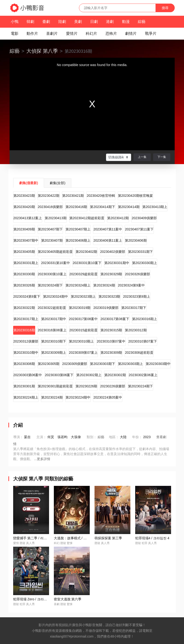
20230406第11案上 (108, 240)
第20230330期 (24, 274)
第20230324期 (104, 285)
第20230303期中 (158, 364)
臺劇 (46, 22)
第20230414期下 (102, 207)
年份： (137, 437)
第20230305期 (49, 364)
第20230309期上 (54, 353)
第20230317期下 (134, 308)
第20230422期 (49, 196)
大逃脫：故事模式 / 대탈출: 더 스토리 (82, 538)
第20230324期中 (56, 296)
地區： (114, 437)
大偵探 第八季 (42, 51)
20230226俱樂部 (112, 386)
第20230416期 (76, 207)
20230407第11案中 (108, 229)
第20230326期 (24, 285)
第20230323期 (109, 296)
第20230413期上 (155, 207)
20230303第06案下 (59, 375)
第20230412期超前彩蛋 (87, 218)
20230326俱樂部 (137, 274)
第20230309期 (111, 353)
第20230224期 (52, 397)
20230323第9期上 (136, 296)
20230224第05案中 (108, 397)
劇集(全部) (58, 183)
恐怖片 (111, 34)
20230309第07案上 (83, 353)
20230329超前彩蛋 (84, 274)
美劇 (78, 22)
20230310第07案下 (143, 341)
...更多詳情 (42, 459)
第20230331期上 (26, 263)
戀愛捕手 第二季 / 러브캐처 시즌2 (38, 538)
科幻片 (91, 34)
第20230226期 (86, 386)
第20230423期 (24, 196)
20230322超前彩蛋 (52, 308)
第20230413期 (56, 218)
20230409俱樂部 (144, 218)
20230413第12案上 (28, 218)
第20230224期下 (140, 386)
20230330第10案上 (52, 274)
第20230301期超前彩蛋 (55, 386)
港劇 (110, 22)
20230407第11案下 (139, 229)
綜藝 (142, 22)
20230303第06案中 (28, 375)
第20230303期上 (130, 364)
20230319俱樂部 (106, 308)
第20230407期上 (78, 229)
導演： (18, 437)
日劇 (94, 22)
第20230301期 (24, 386)
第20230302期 (115, 375)
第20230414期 (129, 207)
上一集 (142, 157)
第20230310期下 (54, 341)
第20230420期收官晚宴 (135, 196)
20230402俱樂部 (112, 252)
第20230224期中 (78, 397)
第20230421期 (73, 196)
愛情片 (72, 34)
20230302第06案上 (143, 375)
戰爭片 (151, 34)
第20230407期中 (26, 240)
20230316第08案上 (52, 330)
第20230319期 (80, 308)
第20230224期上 (26, 397)
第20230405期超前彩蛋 (55, 252)
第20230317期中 (54, 319)
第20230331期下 (140, 252)
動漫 (126, 22)
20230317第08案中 (83, 319)
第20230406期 (136, 240)
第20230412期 (118, 218)
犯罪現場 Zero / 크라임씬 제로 (36, 599)
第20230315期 (111, 330)
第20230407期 (52, 240)
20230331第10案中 (56, 263)
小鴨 (15, 22)
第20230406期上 (78, 240)
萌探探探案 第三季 (108, 538)
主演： (41, 437)
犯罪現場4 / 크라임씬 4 (152, 538)
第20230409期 (24, 229)
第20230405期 (24, 252)
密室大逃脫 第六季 (68, 599)
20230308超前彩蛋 (139, 353)
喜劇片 (52, 34)
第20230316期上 (145, 319)
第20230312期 (136, 330)
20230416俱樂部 (50, 207)
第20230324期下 (50, 285)
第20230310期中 (26, 353)
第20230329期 (111, 274)
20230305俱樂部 (75, 364)
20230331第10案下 (87, 263)
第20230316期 (24, 330)
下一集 (162, 157)
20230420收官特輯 (101, 196)
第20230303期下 (102, 364)
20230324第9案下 (27, 296)
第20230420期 (24, 207)
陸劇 (62, 22)
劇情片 (131, 34)
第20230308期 (24, 364)
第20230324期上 (78, 285)
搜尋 (165, 8)
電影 (15, 34)
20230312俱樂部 (26, 341)
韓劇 (30, 22)
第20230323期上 (83, 296)
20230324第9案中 (131, 285)
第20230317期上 (26, 319)
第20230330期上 (145, 263)
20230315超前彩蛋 (84, 330)
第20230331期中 (117, 263)
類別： (92, 437)
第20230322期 (24, 308)
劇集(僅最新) (29, 183)
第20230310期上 (81, 341)
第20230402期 (86, 252)
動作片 (32, 34)
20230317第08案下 (115, 319)
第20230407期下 (50, 229)
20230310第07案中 (111, 341)
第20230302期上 (89, 375)
